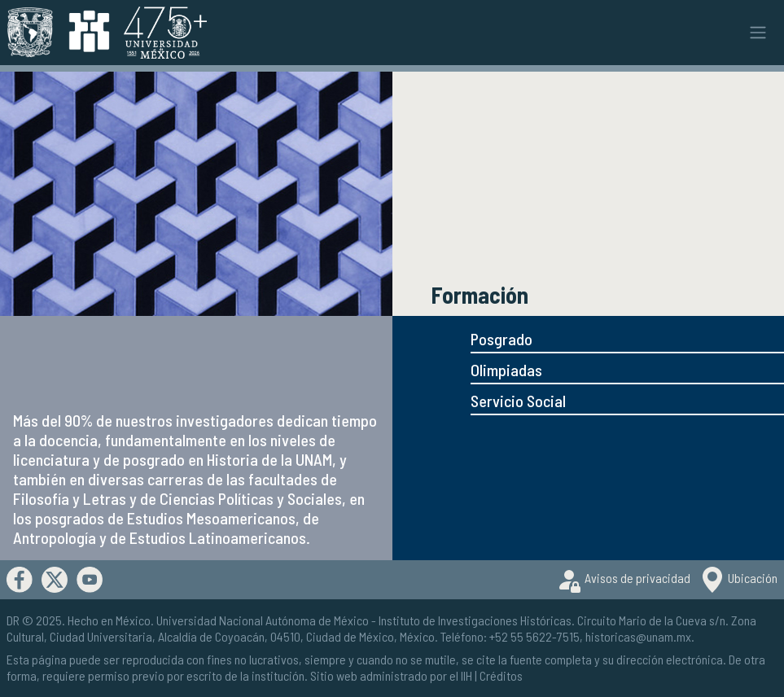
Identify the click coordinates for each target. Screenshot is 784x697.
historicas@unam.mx (638, 636)
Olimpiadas (506, 370)
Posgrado (501, 339)
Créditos (501, 675)
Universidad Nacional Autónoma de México (263, 620)
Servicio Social (518, 401)
